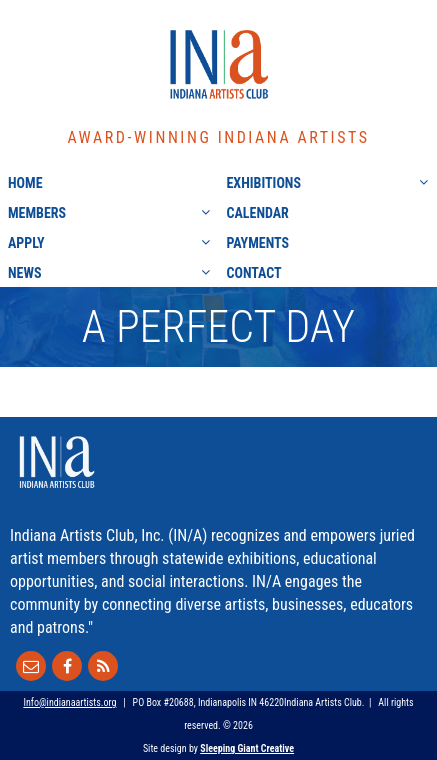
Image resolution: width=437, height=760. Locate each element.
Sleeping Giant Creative (247, 748)
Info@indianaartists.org (69, 702)
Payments (258, 243)
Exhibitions (264, 183)
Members (37, 213)
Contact (254, 273)
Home (25, 183)
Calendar (258, 213)
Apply (26, 243)
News (25, 273)
